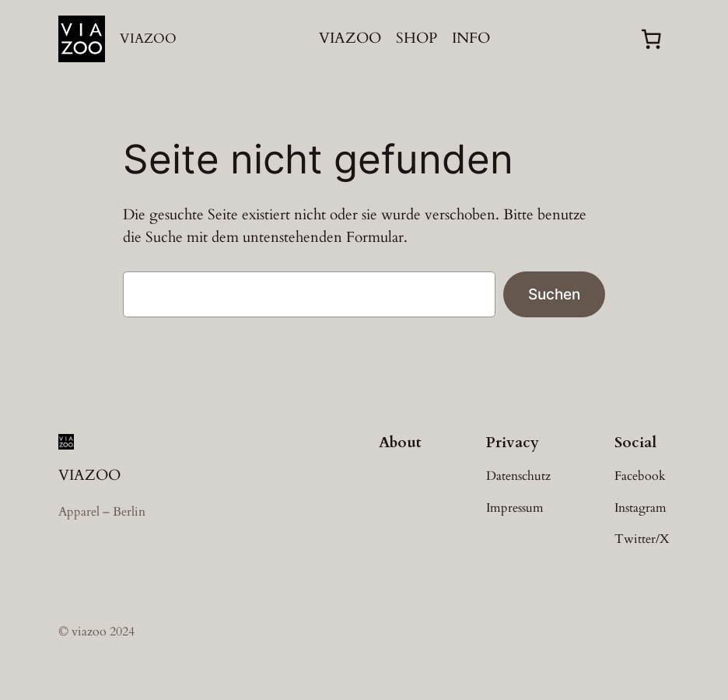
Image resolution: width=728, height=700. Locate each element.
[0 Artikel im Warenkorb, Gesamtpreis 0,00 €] (651, 39)
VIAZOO (148, 38)
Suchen (554, 294)
